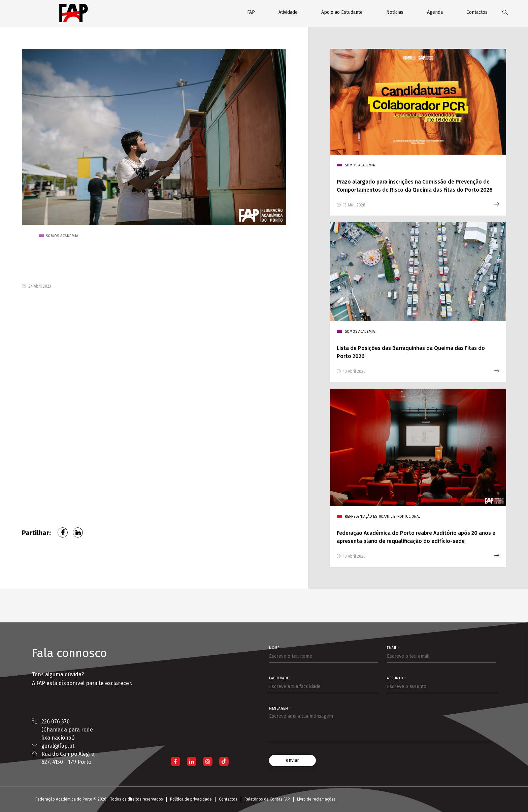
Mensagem (280, 709)
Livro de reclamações (316, 799)
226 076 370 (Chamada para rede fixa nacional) (67, 730)
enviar (292, 760)
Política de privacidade (191, 799)
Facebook (63, 532)
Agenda (435, 12)
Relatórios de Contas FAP (267, 799)
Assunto (397, 678)
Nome (275, 648)
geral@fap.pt (58, 746)
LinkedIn (78, 532)
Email (393, 648)
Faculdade (279, 678)
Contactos (477, 12)
